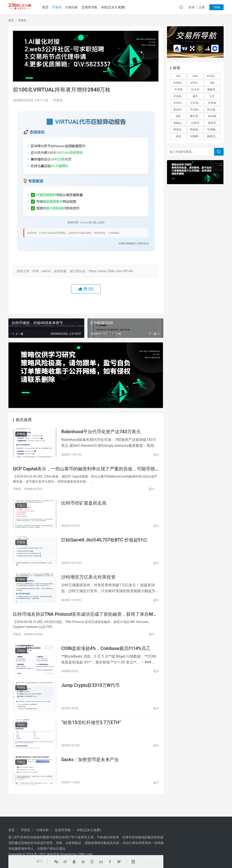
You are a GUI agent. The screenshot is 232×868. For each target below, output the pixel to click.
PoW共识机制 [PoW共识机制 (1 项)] (180, 83)
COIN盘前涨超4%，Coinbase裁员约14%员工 (106, 657)
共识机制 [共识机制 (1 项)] (179, 96)
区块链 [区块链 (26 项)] (212, 103)
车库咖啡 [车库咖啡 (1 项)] (213, 130)
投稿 (216, 7)
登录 (191, 7)
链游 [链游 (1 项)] (179, 136)
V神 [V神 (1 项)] (212, 83)
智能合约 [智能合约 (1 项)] (179, 123)
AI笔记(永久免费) (115, 7)
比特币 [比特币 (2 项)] (195, 123)
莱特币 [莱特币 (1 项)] (212, 123)
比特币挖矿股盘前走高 (84, 506)
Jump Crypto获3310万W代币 (90, 696)
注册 (202, 7)
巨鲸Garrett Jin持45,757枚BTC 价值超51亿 (104, 545)
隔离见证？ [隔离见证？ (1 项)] (214, 136)
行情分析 (74, 7)
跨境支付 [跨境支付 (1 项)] (179, 130)
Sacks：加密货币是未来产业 (90, 772)
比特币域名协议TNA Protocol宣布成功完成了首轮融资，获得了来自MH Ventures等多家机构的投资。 (85, 622)
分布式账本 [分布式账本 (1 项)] (180, 103)
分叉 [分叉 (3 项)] (212, 96)
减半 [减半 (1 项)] (195, 96)
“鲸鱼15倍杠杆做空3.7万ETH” (91, 734)
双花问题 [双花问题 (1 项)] (179, 110)
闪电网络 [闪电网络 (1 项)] (196, 136)
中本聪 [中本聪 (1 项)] (179, 89)
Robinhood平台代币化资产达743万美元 (101, 432)
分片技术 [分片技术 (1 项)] (196, 103)
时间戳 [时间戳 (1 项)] (212, 116)
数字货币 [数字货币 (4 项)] (196, 116)
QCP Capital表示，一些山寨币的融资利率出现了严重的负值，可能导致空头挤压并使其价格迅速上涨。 (84, 471)
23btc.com (85, 854)
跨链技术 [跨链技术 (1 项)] (196, 130)
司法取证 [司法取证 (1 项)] (196, 110)
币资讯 (59, 7)
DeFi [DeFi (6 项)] (195, 76)
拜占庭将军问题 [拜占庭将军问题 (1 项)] (214, 110)
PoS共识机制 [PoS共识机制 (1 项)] (214, 76)
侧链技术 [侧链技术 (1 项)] (213, 89)
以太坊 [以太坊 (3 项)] (195, 89)
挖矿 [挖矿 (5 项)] (179, 116)
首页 (47, 7)
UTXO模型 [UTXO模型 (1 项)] (196, 83)
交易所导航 (92, 7)
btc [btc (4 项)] (178, 76)
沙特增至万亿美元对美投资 (88, 583)
